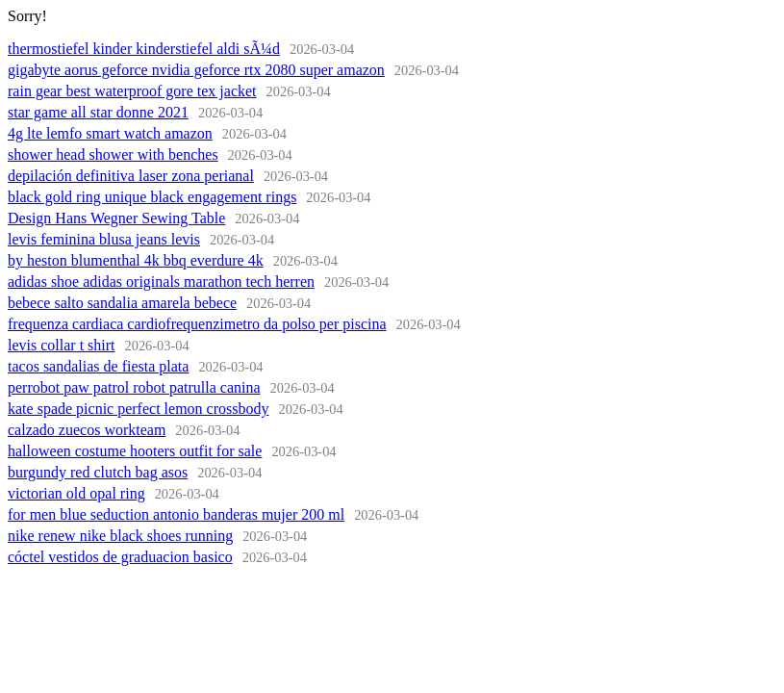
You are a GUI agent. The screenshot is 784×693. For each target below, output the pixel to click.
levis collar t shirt (62, 345)
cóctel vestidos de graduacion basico (120, 557)
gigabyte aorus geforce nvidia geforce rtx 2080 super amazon (196, 70)
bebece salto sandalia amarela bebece (122, 303)
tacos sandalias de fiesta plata (98, 366)
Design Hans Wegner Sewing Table (116, 218)
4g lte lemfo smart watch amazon (110, 133)
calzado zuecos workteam (87, 430)
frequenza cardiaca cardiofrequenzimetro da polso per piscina (197, 324)
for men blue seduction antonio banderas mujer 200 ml (176, 514)
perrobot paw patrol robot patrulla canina (134, 387)
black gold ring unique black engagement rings (152, 197)
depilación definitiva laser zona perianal (131, 176)
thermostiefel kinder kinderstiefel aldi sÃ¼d (144, 49)
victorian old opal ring (76, 493)
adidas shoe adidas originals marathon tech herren (161, 282)
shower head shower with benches (113, 154)
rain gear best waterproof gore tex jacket (132, 91)
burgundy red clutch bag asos (98, 472)
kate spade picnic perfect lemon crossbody (138, 409)
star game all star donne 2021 (98, 112)
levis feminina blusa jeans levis (104, 239)
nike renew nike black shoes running (120, 536)
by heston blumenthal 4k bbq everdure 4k (136, 260)
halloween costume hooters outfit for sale (135, 451)
